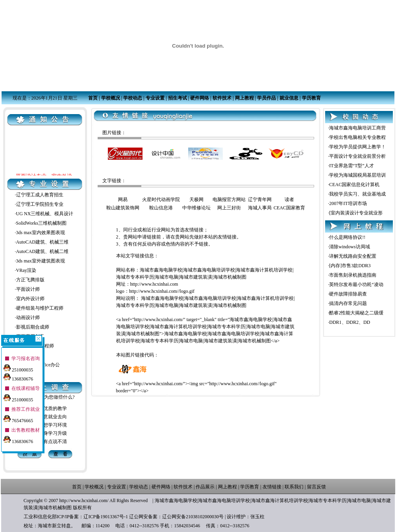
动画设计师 (28, 318)
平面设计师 (28, 289)
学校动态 (133, 98)
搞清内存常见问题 (348, 303)
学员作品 (266, 98)
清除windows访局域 (349, 247)
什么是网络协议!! (347, 237)
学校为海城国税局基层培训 (357, 175)
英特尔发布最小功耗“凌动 (356, 284)
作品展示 (205, 487)
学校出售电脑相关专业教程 (357, 137)
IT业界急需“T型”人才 (351, 166)
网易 (123, 199)
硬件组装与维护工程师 (40, 308)
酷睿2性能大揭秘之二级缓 (356, 313)
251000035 (18, 367)
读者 (289, 199)
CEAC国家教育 (289, 208)
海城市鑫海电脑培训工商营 (357, 128)
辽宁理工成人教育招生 (40, 195)
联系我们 (294, 487)
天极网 (196, 199)
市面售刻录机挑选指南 (353, 275)
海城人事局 (260, 208)
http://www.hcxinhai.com (154, 284)
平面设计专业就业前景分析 (357, 156)
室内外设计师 (30, 299)
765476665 (18, 418)
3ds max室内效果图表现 (41, 233)
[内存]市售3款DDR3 (350, 266)
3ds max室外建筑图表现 (41, 261)
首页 (93, 98)
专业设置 (155, 98)
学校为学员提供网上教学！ (357, 147)
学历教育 (311, 98)
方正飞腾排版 (30, 280)
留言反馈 (316, 487)
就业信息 (289, 98)
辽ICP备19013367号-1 (106, 517)
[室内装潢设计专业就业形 (356, 213)
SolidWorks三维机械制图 (41, 223)
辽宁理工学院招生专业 (40, 204)
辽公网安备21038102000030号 (193, 517)
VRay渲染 (26, 270)
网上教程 (244, 98)
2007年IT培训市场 (348, 203)
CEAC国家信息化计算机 (354, 185)
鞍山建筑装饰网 (123, 208)
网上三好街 (229, 208)
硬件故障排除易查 (348, 294)
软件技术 (222, 98)
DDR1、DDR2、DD (350, 322)
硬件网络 (200, 98)
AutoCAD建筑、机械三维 (42, 242)
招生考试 (178, 98)
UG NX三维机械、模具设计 (45, 214)
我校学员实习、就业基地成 (357, 194)
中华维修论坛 (196, 208)
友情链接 (272, 487)
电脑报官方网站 (229, 199)
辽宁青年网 (260, 199)
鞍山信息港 (161, 208)
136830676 (18, 376)
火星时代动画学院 (161, 199)
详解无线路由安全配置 (353, 256)
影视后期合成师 (33, 327)
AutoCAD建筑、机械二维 (42, 251)
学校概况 (111, 98)
